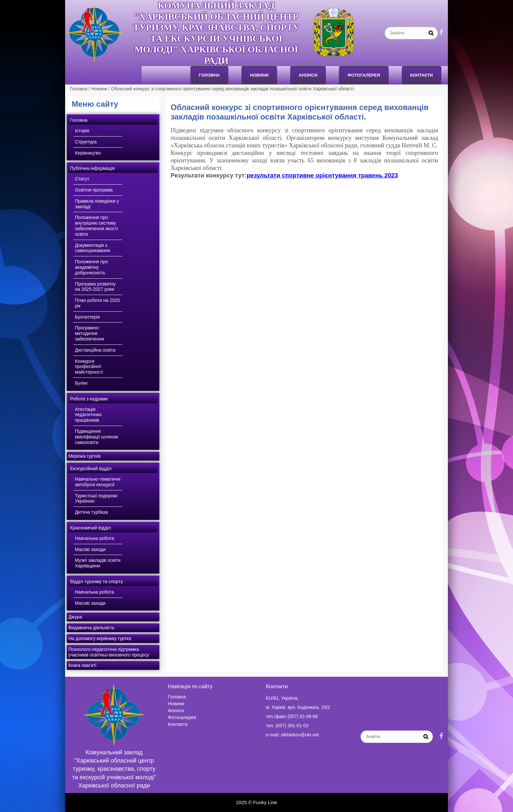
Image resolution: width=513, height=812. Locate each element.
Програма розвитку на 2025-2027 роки (95, 287)
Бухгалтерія (87, 317)
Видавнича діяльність (91, 628)
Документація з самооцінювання (92, 248)
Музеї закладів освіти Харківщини (98, 563)
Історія (82, 131)
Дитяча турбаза (91, 512)
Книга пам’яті (82, 665)
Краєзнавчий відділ (90, 528)
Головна (209, 75)
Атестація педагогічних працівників (88, 415)
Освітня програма (94, 190)
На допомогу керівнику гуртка (100, 638)
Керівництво (88, 153)
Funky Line (265, 802)
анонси (308, 75)
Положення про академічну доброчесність (91, 267)
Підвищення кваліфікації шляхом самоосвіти (96, 437)
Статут (82, 179)
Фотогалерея (364, 75)
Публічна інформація (92, 168)
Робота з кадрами (89, 399)
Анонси (176, 710)
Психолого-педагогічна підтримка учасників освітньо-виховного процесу (109, 652)
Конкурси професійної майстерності (89, 367)
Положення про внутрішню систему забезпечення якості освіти (96, 226)
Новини (259, 75)
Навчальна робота (95, 538)
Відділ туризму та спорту (96, 581)
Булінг (81, 383)
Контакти (422, 75)
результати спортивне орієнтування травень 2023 (322, 175)
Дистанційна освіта (95, 350)
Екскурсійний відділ (91, 469)
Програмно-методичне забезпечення (89, 333)
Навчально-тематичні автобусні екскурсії (98, 482)
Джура (75, 617)
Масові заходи (90, 549)
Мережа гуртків (85, 456)
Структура (86, 142)
